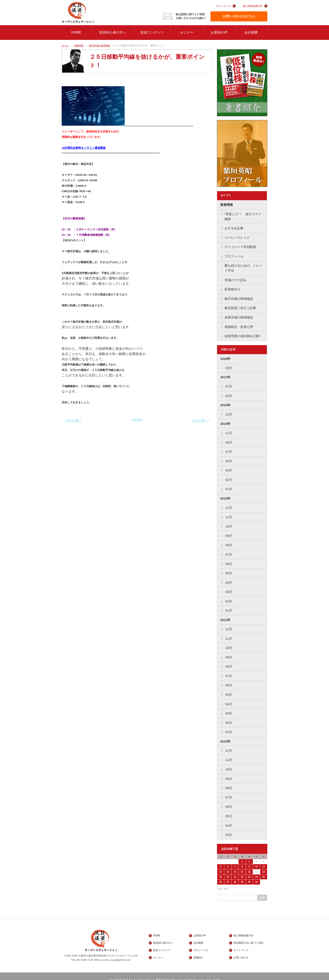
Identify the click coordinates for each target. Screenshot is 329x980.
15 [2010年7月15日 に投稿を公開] (242, 865)
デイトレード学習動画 (240, 246)
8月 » (226, 882)
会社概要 (251, 32)
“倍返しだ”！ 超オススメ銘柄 (243, 216)
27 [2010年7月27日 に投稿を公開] (228, 875)
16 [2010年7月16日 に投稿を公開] (249, 865)
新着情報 (79, 46)
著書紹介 (242, 83)
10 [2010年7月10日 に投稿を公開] (257, 859)
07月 (228, 384)
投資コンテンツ (152, 32)
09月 (228, 440)
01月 (228, 486)
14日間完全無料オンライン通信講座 (84, 148)
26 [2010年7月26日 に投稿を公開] (221, 875)
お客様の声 (219, 32)
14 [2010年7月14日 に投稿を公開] (235, 865)
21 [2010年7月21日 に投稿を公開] (235, 870)
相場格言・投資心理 (239, 325)
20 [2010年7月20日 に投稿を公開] (228, 870)
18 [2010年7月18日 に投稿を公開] (264, 865)
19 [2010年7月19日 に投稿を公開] (221, 870)
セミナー (187, 32)
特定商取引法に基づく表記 (248, 936)
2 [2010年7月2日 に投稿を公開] (249, 854)
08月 (228, 541)
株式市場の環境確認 (100, 46)
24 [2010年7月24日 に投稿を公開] (257, 870)
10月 (228, 523)
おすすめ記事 (234, 228)
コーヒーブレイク (237, 237)
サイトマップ (223, 6)
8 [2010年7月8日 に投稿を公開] (242, 859)
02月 (228, 394)
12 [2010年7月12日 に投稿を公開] (221, 865)
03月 (228, 366)
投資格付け (232, 288)
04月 (228, 458)
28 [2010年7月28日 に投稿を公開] (235, 875)
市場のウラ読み (236, 279)
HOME (76, 32)
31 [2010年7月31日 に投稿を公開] (257, 875)
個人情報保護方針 (253, 6)
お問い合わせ (241, 950)
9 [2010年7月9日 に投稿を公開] (249, 859)
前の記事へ (74, 420)
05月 (228, 569)
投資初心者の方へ (113, 32)
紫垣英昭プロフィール (242, 154)
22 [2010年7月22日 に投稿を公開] (242, 870)
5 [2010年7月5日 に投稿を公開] (221, 859)
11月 (228, 431)
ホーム (65, 46)
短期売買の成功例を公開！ (243, 334)
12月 (228, 412)
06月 (228, 560)
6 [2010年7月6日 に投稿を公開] (228, 859)
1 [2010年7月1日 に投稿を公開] (242, 854)
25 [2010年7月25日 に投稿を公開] (264, 870)
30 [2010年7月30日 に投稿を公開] (249, 875)
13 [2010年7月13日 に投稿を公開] (228, 865)
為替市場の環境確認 (239, 316)
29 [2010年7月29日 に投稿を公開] (242, 875)
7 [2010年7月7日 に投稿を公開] (235, 859)
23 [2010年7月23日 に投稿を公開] (249, 870)
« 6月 (219, 882)
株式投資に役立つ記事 (240, 307)
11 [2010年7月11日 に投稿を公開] (264, 859)
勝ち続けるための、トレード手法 (243, 267)
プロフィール (234, 256)
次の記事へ (200, 420)
